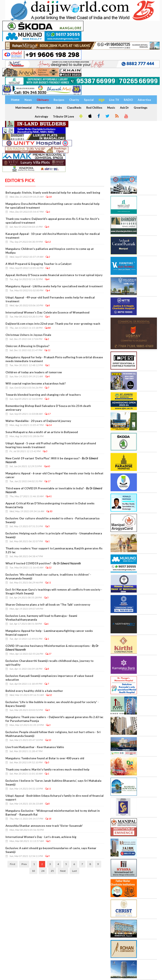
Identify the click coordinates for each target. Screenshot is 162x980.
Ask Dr (124, 108)
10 (33, 871)
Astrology (41, 116)
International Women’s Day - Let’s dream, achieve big (41, 837)
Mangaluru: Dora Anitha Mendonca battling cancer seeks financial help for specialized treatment (53, 206)
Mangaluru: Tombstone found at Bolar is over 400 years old (45, 758)
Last (74, 871)
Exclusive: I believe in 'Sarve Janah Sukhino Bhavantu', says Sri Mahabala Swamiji (53, 783)
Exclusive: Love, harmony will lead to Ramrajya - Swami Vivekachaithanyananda (41, 618)
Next (63, 871)
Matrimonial (24, 108)
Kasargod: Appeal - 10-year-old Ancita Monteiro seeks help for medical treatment (53, 236)
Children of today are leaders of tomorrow (34, 372)
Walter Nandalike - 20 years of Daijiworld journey (38, 421)
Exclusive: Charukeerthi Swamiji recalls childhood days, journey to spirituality (49, 663)
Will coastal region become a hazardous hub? (36, 383)
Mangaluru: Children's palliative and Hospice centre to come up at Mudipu (50, 251)
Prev (24, 864)
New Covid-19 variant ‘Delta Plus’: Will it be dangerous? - (52, 460)
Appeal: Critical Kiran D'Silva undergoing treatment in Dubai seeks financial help (50, 505)
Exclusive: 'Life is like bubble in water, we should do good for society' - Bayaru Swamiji (52, 704)
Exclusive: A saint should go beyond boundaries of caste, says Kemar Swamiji (51, 850)
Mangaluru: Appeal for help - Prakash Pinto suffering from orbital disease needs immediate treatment (54, 359)
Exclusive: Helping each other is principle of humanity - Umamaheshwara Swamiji (54, 535)
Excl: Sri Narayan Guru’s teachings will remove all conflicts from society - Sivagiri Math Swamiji (54, 591)
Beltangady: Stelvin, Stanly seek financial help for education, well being (53, 193)
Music (111, 108)
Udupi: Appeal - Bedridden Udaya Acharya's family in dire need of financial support (55, 798)
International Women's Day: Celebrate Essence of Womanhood (47, 312)
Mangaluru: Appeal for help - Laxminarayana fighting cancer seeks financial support (49, 633)
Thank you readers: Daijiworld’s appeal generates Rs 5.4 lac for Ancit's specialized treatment (52, 221)
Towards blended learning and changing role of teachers (43, 395)
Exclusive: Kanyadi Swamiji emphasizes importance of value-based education (49, 678)
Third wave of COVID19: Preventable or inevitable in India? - (54, 490)
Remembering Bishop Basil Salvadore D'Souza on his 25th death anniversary (48, 408)
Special (89, 100)
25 (52, 871)
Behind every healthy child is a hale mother (34, 691)
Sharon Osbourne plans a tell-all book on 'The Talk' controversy (48, 605)
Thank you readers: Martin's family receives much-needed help (47, 769)
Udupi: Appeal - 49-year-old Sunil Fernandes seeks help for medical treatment (50, 299)
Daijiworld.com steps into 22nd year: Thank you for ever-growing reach (53, 324)
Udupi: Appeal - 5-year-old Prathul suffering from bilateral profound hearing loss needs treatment (51, 445)
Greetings (141, 108)
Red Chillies (94, 108)
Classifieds (74, 108)
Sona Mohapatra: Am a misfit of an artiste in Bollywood (42, 432)
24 (43, 871)
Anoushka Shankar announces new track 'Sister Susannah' (44, 826)
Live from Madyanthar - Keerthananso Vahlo (35, 747)
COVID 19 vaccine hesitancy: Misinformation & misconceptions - (52, 648)
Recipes (59, 100)
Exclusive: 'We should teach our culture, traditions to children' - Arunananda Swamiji (48, 576)
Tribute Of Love (63, 116)
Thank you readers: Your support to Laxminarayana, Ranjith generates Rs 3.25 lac (54, 550)
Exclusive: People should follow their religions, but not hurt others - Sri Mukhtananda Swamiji (53, 734)
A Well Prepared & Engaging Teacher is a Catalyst (38, 264)
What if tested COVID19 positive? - (43, 563)
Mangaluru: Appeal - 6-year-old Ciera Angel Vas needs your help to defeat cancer (54, 475)
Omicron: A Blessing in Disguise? (27, 346)
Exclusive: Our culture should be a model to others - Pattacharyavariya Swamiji (52, 520)
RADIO (128, 100)
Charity (74, 100)
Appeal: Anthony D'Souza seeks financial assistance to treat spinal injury (54, 275)
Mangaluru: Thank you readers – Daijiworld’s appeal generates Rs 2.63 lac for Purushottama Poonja (54, 719)
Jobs (59, 108)
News (28, 100)
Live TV (114, 100)
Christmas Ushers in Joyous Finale (28, 335)
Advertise (144, 100)
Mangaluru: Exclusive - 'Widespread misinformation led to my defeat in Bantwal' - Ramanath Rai (53, 813)
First (13, 864)
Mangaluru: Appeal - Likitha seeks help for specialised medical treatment (54, 286)
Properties (44, 108)
